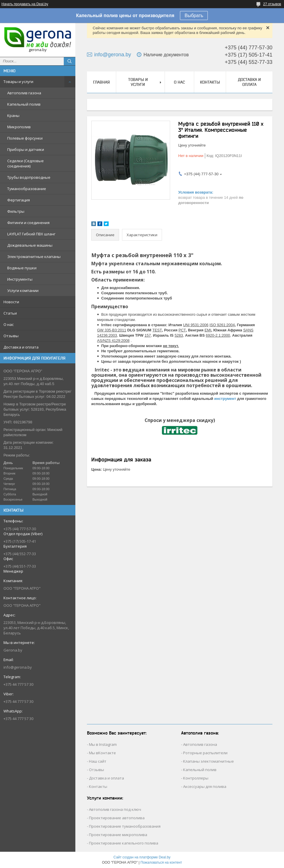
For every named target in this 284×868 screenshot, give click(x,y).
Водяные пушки (22, 268)
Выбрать (194, 16)
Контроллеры (196, 778)
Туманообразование (27, 189)
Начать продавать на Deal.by (25, 4)
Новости (11, 302)
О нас (9, 324)
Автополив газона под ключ (115, 809)
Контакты (210, 82)
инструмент (225, 399)
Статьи (10, 313)
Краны (13, 116)
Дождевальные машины (30, 245)
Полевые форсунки (25, 138)
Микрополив (19, 127)
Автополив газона (24, 93)
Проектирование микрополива (118, 835)
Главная (101, 82)
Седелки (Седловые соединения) (26, 163)
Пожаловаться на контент (161, 862)
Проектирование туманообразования (125, 826)
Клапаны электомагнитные (209, 761)
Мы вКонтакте (102, 753)
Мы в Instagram (103, 744)
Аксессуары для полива (205, 786)
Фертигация (19, 200)
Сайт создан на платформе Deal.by (142, 857)
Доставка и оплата (21, 347)
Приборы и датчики (26, 149)
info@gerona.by (18, 667)
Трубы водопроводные (29, 177)
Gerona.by (13, 650)
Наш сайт (98, 761)
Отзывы (11, 336)
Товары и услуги (18, 82)
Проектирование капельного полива (124, 843)
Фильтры (16, 211)
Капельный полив (24, 104)
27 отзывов (272, 4)
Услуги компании (23, 290)
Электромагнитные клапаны (34, 257)
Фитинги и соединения (28, 223)
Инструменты (20, 279)
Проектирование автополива (117, 818)
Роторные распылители (205, 753)
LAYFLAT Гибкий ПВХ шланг (31, 234)
